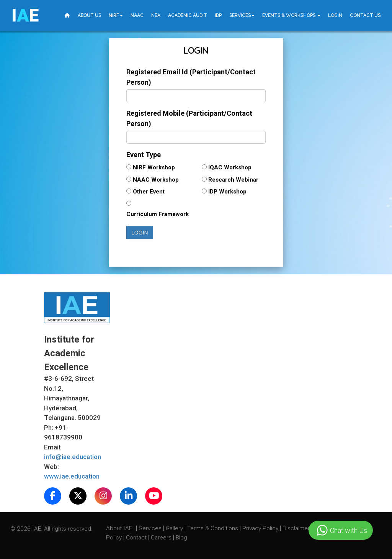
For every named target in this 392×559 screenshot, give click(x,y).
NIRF (116, 15)
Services (242, 15)
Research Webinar (233, 180)
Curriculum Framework (158, 214)
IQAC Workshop (231, 167)
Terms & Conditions (213, 528)
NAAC (137, 15)
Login (335, 15)
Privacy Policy (260, 528)
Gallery (175, 528)
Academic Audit (188, 15)
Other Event (152, 192)
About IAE (120, 528)
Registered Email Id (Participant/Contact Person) (191, 77)
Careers (162, 538)
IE (25, 15)
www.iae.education (72, 476)
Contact (137, 538)
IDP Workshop (230, 192)
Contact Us (365, 15)
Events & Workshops (291, 15)
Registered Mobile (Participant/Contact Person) (189, 118)
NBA (156, 15)
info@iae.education (73, 457)
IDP (218, 15)
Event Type (144, 155)
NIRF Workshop (155, 167)
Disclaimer (296, 528)
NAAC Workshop (157, 180)
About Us (89, 15)
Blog (181, 538)
